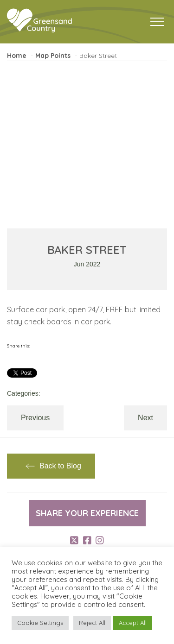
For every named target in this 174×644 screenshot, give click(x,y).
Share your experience (87, 513)
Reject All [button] (92, 623)
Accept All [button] (133, 623)
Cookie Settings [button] (40, 623)
